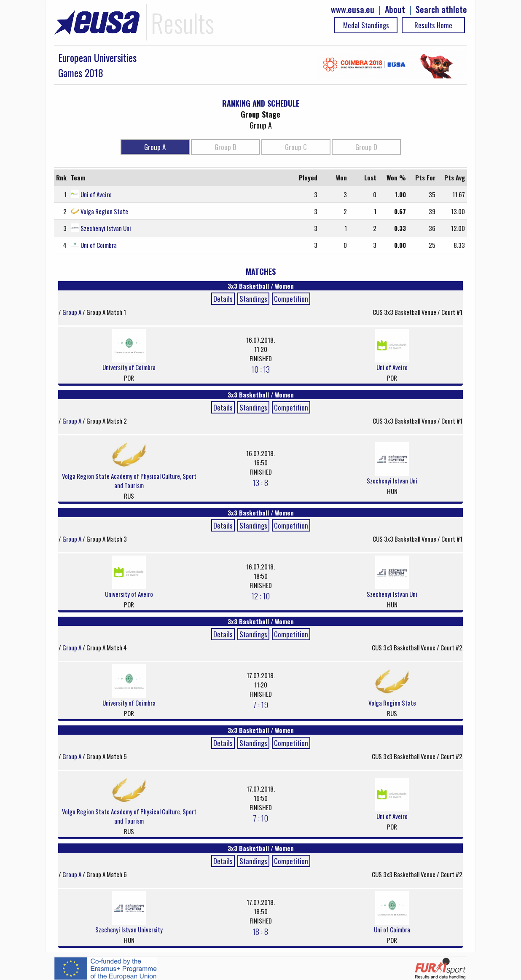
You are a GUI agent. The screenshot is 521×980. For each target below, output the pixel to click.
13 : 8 (260, 482)
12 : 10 (261, 596)
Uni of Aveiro (96, 194)
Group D (366, 147)
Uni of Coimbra (99, 245)
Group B (226, 147)
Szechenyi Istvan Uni (106, 228)
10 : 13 (261, 369)
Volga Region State (104, 211)
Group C (296, 147)
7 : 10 (260, 818)
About (395, 9)
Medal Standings (366, 25)
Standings (253, 299)
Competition (291, 299)
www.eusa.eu (353, 9)
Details (223, 299)
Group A (155, 147)
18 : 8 (260, 931)
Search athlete (441, 9)
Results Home (433, 25)
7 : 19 (260, 704)
